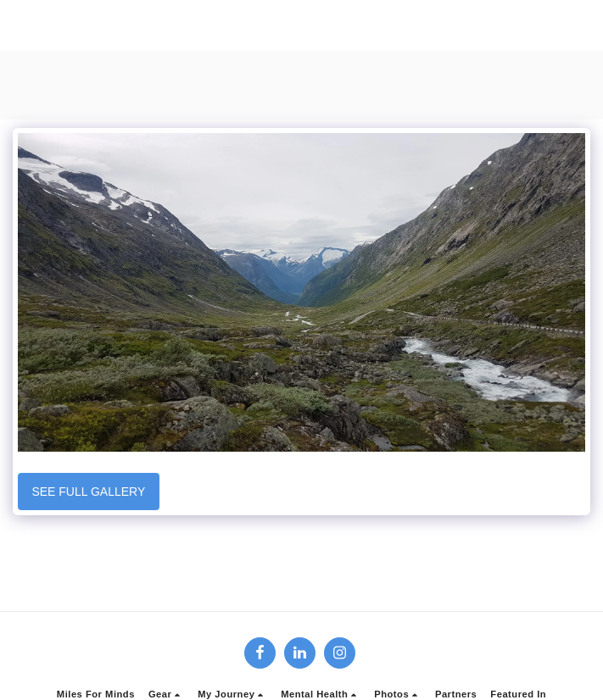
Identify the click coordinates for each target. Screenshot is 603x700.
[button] (166, 694)
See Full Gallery (88, 492)
